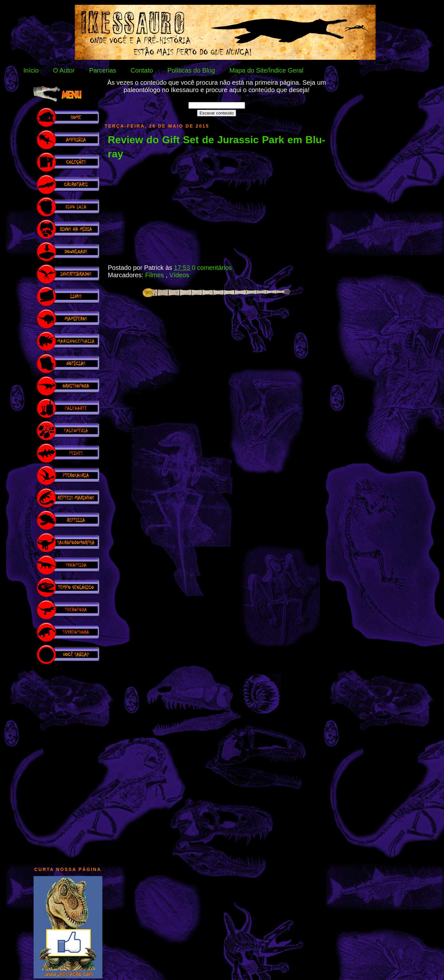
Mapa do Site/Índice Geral (266, 70)
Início (31, 70)
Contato (142, 70)
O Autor (64, 70)
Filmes (155, 275)
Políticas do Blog (191, 70)
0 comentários (212, 268)
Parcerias (103, 70)
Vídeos (179, 275)
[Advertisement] (68, 762)
